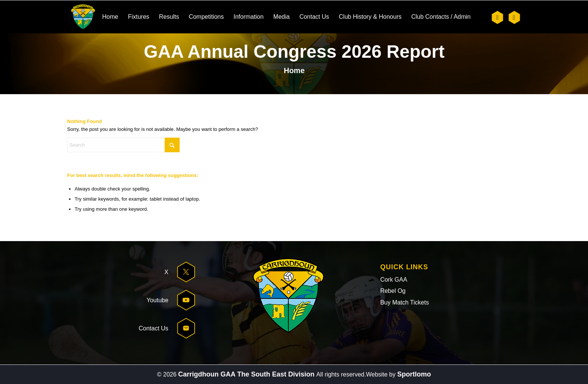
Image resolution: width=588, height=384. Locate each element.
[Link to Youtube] (514, 17)
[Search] (123, 145)
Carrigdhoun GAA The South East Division (247, 374)
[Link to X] (497, 17)
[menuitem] (110, 17)
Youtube (157, 300)
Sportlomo (414, 374)
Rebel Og (393, 291)
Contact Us (154, 328)
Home (294, 70)
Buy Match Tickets (405, 302)
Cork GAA (394, 280)
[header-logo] (83, 17)
